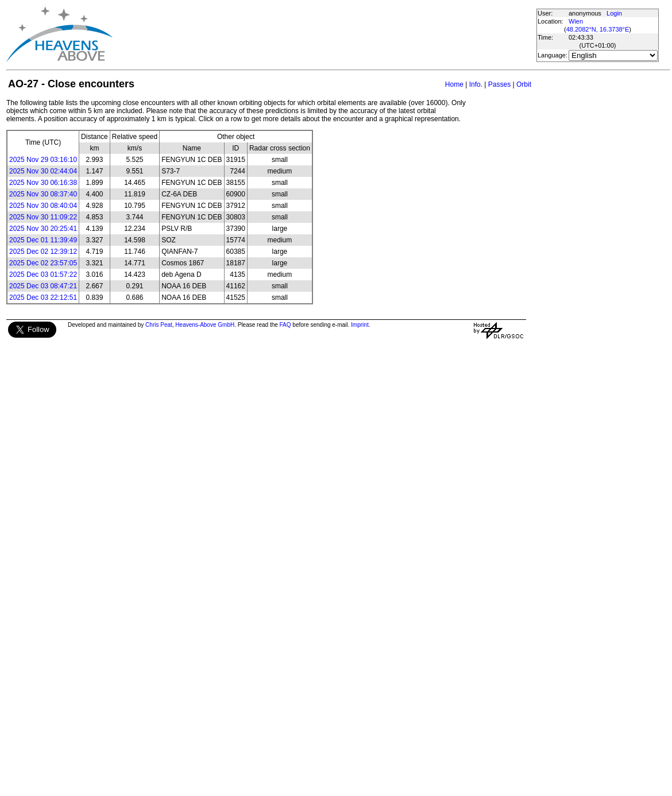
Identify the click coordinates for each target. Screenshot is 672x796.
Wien (576, 21)
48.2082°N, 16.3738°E (598, 29)
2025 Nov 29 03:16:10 (43, 160)
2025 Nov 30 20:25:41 (43, 229)
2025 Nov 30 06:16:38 (43, 183)
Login (614, 13)
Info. (476, 84)
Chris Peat (159, 325)
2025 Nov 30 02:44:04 (43, 171)
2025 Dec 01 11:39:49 (43, 240)
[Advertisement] (324, 34)
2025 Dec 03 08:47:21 (43, 286)
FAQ (285, 325)
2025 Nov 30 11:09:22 (43, 217)
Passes (499, 84)
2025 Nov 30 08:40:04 (43, 206)
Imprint (360, 325)
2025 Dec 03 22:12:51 (43, 297)
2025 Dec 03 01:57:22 (43, 275)
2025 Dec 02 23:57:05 (43, 263)
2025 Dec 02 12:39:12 (43, 252)
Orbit (524, 84)
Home (454, 84)
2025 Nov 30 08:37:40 (43, 194)
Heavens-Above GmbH (205, 325)
